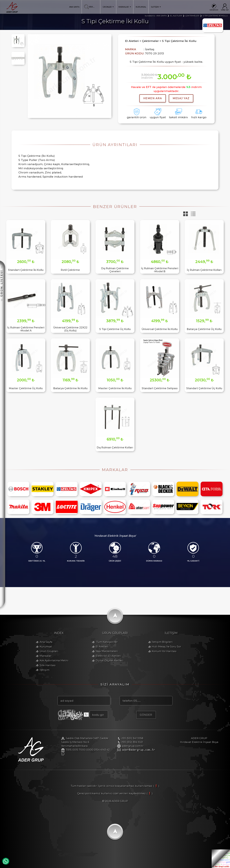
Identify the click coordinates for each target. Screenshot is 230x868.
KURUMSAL (141, 7)
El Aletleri (102, 647)
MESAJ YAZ (181, 98)
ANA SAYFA (74, 7)
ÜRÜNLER (108, 7)
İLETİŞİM (156, 7)
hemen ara (153, 98)
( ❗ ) (156, 786)
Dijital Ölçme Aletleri (109, 660)
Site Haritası (48, 665)
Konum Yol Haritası (164, 651)
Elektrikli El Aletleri (108, 656)
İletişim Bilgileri (162, 642)
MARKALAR (125, 7)
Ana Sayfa (46, 642)
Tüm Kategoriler (107, 642)
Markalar (46, 656)
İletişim (44, 670)
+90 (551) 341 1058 (132, 738)
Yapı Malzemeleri (107, 651)
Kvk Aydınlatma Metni (54, 660)
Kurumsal (46, 647)
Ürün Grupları (49, 651)
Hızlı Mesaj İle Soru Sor (166, 647)
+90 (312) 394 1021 (132, 742)
